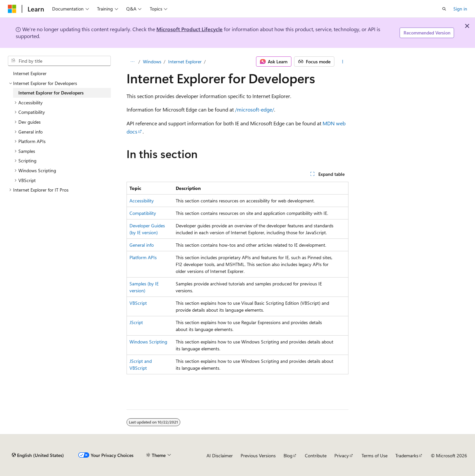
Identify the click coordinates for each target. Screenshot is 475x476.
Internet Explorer (185, 62)
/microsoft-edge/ (255, 109)
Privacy (342, 455)
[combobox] (59, 61)
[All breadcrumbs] (132, 62)
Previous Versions (258, 455)
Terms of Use (375, 455)
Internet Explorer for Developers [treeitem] (51, 93)
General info (142, 245)
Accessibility (142, 201)
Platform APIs (143, 257)
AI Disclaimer (220, 455)
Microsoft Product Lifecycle (189, 29)
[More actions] (343, 62)
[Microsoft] (12, 9)
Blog (288, 455)
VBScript (138, 303)
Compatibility (143, 213)
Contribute (316, 455)
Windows (152, 62)
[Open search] (444, 9)
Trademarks (407, 455)
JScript (136, 322)
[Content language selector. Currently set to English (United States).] (38, 455)
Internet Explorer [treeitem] (30, 73)
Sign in (460, 9)
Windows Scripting (148, 342)
